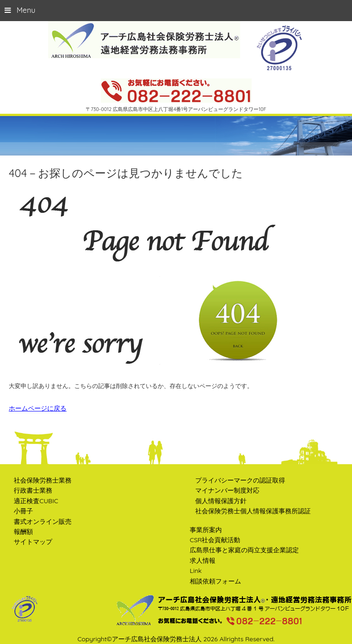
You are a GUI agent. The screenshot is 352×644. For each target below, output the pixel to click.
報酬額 (23, 532)
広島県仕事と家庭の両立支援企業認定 (244, 550)
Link (196, 571)
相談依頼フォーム (215, 581)
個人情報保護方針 (221, 501)
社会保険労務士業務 (43, 480)
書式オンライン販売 (43, 522)
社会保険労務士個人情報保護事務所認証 (253, 511)
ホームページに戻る (38, 408)
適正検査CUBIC (36, 501)
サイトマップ (33, 542)
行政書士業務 (33, 490)
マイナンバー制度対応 (227, 490)
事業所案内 (206, 530)
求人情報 (203, 561)
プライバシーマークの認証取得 (240, 480)
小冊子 (23, 511)
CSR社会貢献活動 (215, 540)
